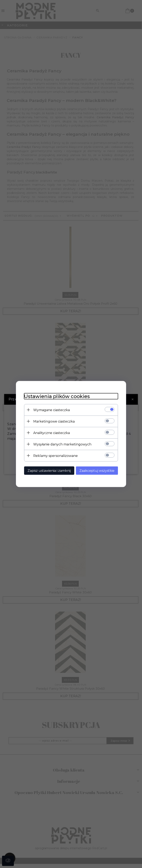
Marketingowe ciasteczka (54, 421)
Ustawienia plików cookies (57, 396)
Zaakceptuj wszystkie (97, 471)
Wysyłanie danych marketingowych (62, 444)
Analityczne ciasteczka (52, 433)
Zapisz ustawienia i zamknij (49, 471)
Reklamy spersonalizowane (55, 456)
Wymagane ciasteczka (52, 410)
